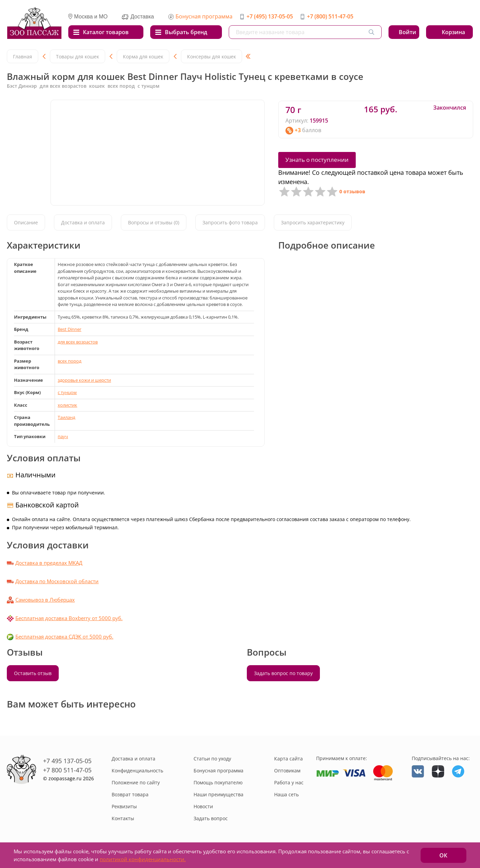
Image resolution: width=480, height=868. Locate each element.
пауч (63, 436)
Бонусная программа (204, 16)
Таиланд (66, 417)
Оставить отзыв (33, 673)
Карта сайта (288, 759)
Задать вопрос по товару (283, 673)
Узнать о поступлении (317, 160)
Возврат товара (130, 794)
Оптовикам (287, 771)
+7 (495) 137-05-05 (270, 16)
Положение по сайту (136, 782)
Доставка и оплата (83, 222)
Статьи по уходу (212, 759)
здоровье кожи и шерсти (84, 380)
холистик (67, 405)
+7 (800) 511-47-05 (330, 16)
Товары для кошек (77, 57)
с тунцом (67, 392)
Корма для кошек (143, 57)
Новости (203, 806)
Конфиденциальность (137, 771)
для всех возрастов (78, 342)
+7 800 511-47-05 (67, 770)
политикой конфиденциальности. (143, 859)
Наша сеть (286, 794)
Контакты (123, 818)
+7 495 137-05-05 (67, 761)
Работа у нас (289, 782)
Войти (407, 32)
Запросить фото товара (230, 222)
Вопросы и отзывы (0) (154, 222)
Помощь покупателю (218, 782)
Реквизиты (124, 806)
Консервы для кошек (211, 57)
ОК (443, 855)
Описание (26, 222)
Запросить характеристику (313, 222)
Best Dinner (69, 329)
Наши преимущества (218, 794)
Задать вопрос (211, 818)
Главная (23, 57)
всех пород (69, 361)
